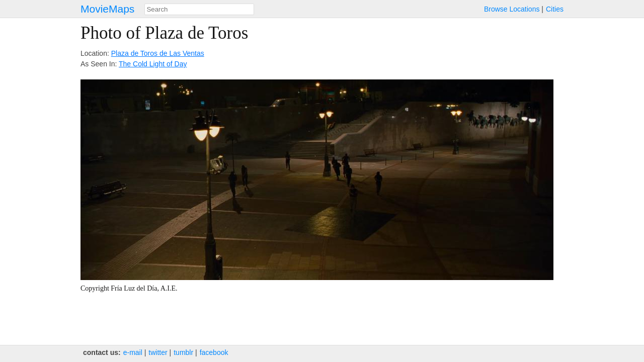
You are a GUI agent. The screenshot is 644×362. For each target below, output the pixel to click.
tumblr (183, 352)
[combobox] (199, 9)
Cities (555, 9)
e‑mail (133, 352)
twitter (158, 352)
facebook (214, 352)
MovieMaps (107, 9)
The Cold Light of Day (153, 64)
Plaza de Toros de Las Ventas (158, 53)
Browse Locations (512, 9)
